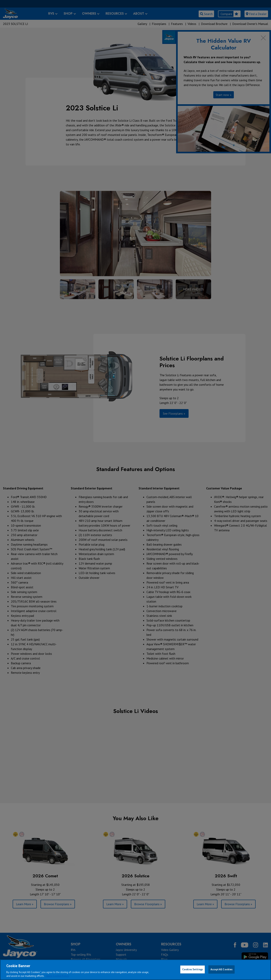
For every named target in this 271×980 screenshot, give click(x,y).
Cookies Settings (193, 969)
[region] (135, 970)
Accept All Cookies (221, 969)
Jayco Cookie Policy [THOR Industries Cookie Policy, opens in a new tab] (57, 976)
